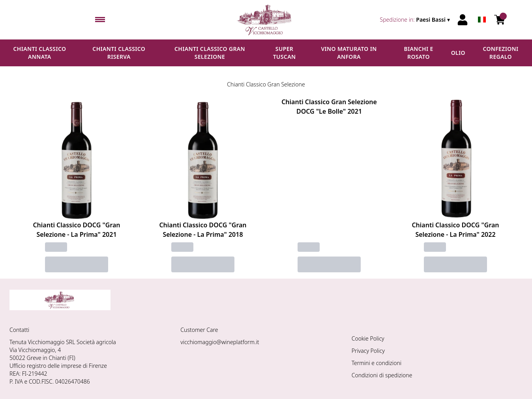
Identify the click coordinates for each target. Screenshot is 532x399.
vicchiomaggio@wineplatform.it (220, 342)
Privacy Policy (368, 351)
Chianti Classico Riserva (119, 53)
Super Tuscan (285, 53)
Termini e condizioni (377, 363)
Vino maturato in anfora (349, 53)
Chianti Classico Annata (39, 53)
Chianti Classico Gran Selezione (210, 53)
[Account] (463, 20)
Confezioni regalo (500, 53)
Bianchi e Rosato (418, 53)
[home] (266, 20)
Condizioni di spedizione (382, 375)
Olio (458, 53)
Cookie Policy (368, 338)
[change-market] (416, 20)
